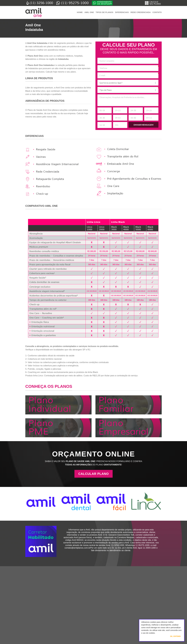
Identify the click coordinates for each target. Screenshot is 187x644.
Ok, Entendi (175, 636)
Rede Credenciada (141, 12)
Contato (157, 12)
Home (80, 12)
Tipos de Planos (104, 12)
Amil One (89, 12)
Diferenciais (122, 12)
